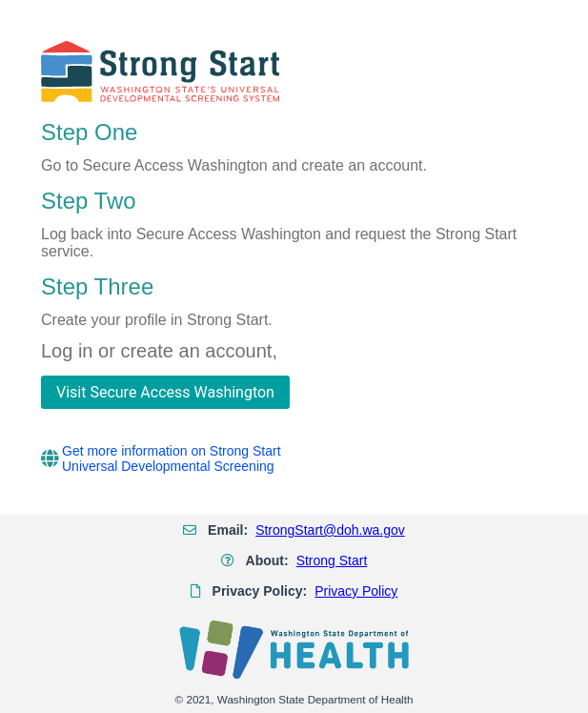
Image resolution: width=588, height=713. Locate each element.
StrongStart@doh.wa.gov (330, 530)
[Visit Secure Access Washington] (165, 392)
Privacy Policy (356, 591)
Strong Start (332, 560)
